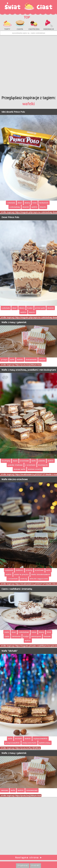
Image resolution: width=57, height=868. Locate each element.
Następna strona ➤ (29, 857)
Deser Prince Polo (10, 217)
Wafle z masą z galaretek (14, 322)
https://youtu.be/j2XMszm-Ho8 (28, 365)
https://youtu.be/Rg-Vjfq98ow (28, 748)
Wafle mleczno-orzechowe (15, 479)
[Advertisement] (28, 64)
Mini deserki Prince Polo (13, 112)
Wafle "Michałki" (10, 651)
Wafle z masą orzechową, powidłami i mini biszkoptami (29, 370)
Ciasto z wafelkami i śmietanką (17, 589)
